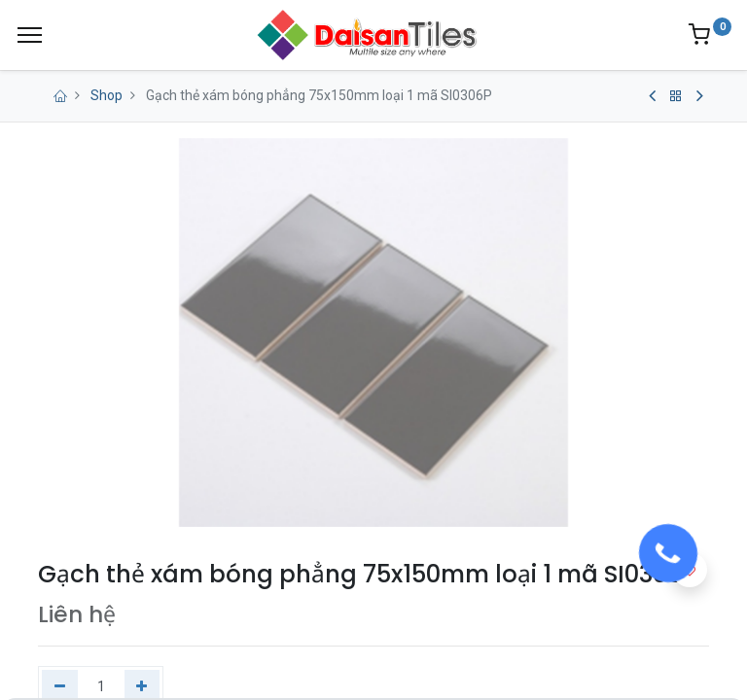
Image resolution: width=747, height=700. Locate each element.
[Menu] (30, 35)
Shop (107, 95)
